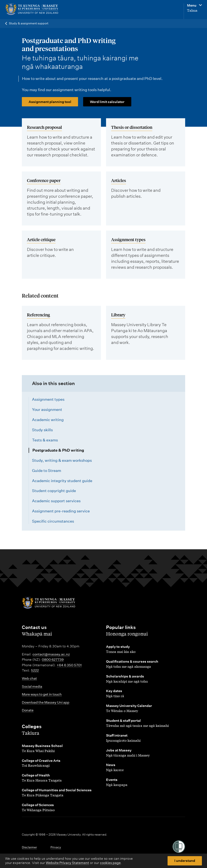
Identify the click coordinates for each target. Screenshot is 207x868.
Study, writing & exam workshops (62, 460)
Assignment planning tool (50, 102)
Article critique (41, 239)
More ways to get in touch (42, 694)
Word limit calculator (107, 102)
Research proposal (44, 127)
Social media (32, 686)
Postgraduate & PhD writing (58, 450)
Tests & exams (45, 440)
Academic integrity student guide (62, 481)
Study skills (42, 430)
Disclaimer (29, 847)
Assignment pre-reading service (61, 511)
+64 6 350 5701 (69, 665)
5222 (35, 670)
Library (118, 315)
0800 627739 (53, 660)
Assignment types (128, 239)
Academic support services (56, 501)
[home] (40, 9)
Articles (119, 180)
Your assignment (47, 410)
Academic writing (48, 420)
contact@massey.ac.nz (51, 654)
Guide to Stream (47, 471)
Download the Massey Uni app (46, 702)
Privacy (56, 847)
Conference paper (44, 180)
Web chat (29, 678)
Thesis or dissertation (132, 127)
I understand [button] (185, 861)
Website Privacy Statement (67, 863)
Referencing (38, 315)
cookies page (110, 863)
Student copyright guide (54, 491)
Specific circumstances (53, 521)
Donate (28, 710)
